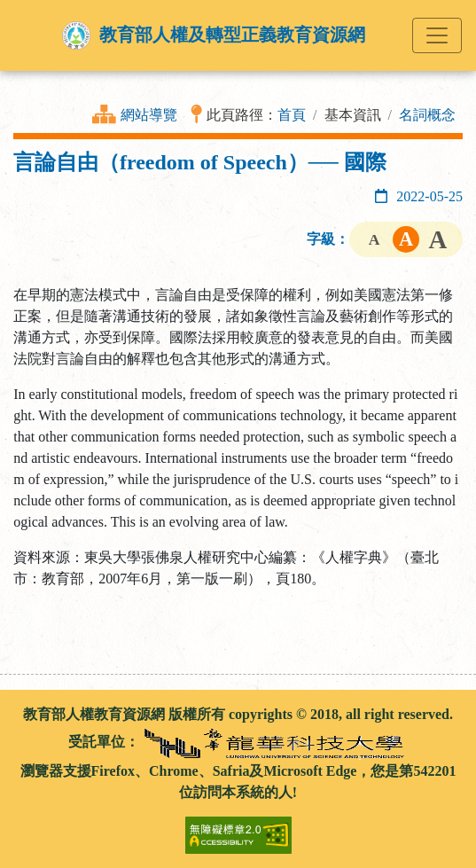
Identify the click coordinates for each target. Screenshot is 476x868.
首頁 (292, 115)
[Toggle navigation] (437, 35)
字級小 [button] (374, 239)
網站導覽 (149, 115)
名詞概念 (427, 115)
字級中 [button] (406, 239)
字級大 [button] (438, 239)
